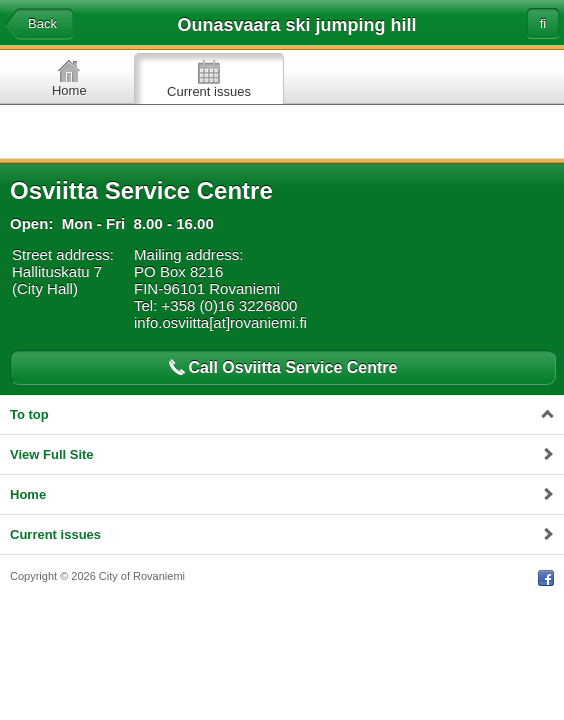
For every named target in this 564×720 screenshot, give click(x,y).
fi (543, 23)
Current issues (209, 91)
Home (69, 90)
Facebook (546, 578)
